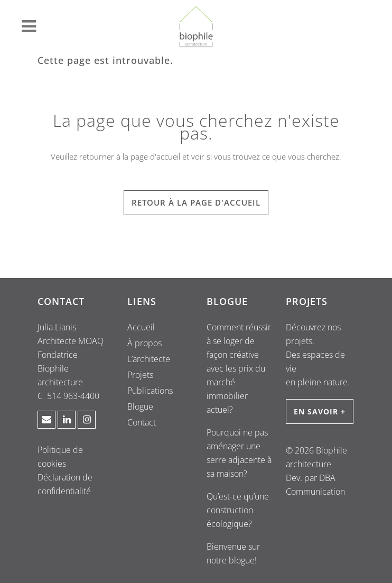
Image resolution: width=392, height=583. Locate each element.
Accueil (141, 327)
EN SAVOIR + (320, 411)
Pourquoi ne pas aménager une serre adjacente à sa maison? (239, 453)
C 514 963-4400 (68, 396)
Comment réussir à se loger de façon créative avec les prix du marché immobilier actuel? (239, 368)
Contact (142, 422)
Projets (140, 375)
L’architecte (149, 359)
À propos (144, 343)
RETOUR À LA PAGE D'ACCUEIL (196, 202)
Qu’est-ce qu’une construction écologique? (238, 510)
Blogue (140, 406)
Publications (150, 391)
